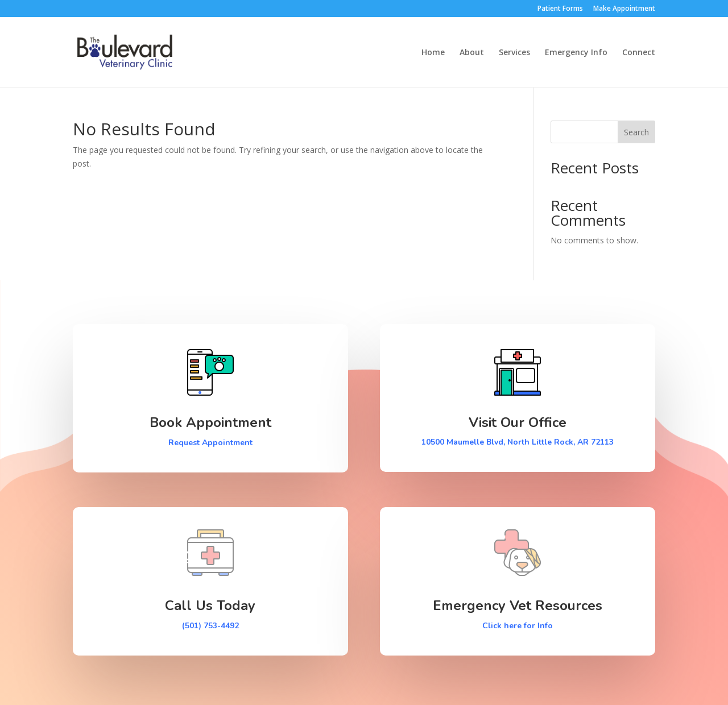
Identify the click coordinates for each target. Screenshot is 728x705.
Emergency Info (576, 53)
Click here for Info (518, 626)
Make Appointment (624, 9)
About (472, 53)
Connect (639, 53)
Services (514, 53)
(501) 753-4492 (210, 626)
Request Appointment (210, 443)
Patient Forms (560, 9)
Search (636, 132)
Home (433, 53)
